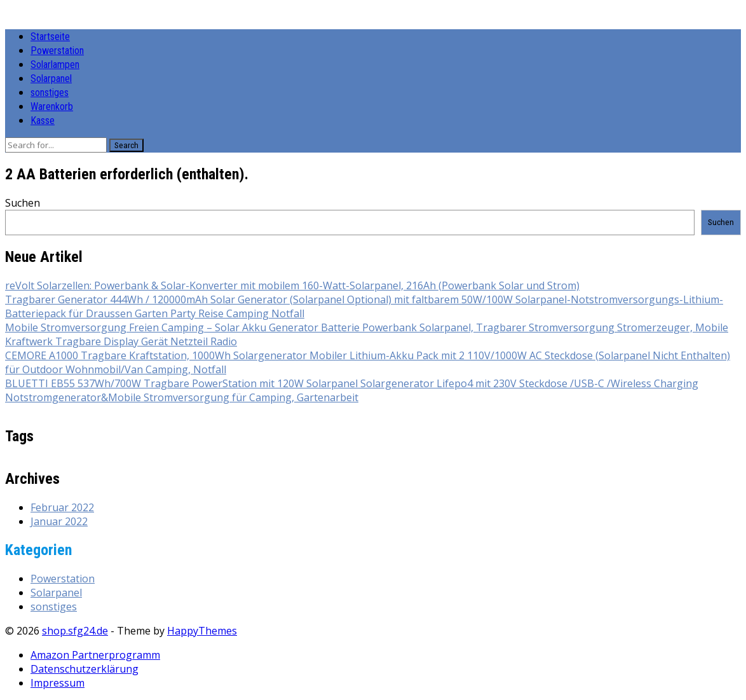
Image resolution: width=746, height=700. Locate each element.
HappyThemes (202, 631)
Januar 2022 (59, 521)
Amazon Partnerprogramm (95, 655)
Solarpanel (51, 79)
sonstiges (50, 93)
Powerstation (57, 51)
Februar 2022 (62, 507)
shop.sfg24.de (75, 631)
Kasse (43, 120)
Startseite (50, 37)
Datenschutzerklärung (85, 669)
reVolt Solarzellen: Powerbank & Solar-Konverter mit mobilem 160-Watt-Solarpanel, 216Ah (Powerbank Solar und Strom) (292, 285)
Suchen (23, 203)
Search (126, 145)
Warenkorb (52, 106)
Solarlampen (55, 65)
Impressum (58, 683)
